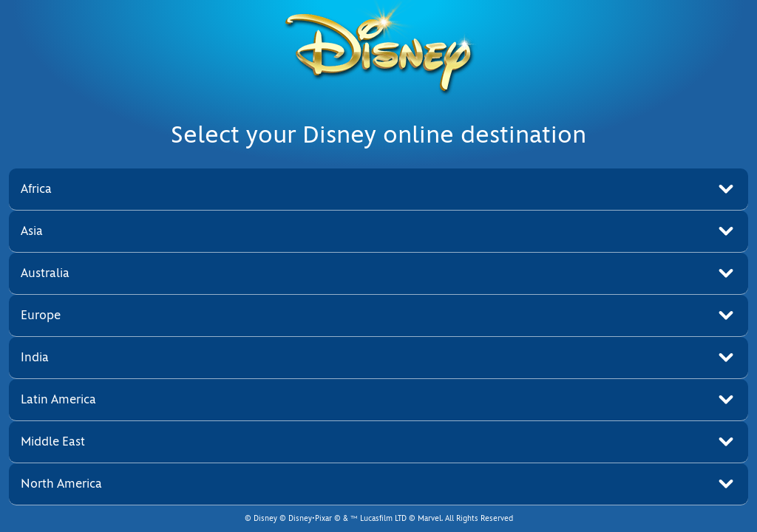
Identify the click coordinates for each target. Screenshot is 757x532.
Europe (41, 315)
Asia (32, 231)
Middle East (53, 441)
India (35, 357)
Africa (36, 189)
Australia (45, 273)
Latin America (58, 399)
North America (61, 484)
